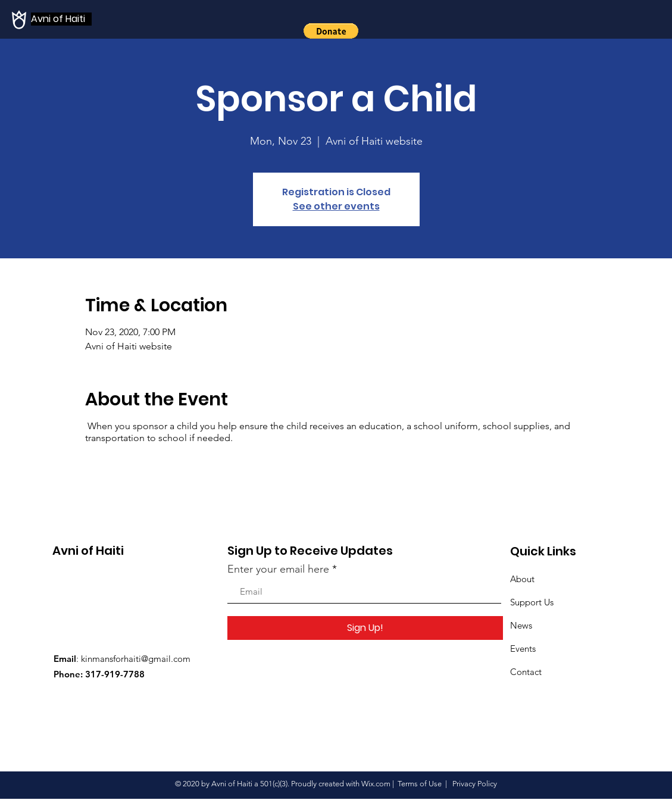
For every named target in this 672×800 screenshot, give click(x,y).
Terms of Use (420, 784)
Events (523, 649)
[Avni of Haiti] (61, 19)
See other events (336, 206)
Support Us (532, 602)
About (522, 579)
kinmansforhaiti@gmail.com (136, 659)
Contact (526, 672)
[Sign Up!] (365, 628)
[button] (331, 31)
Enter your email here (278, 569)
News (521, 625)
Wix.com (376, 784)
